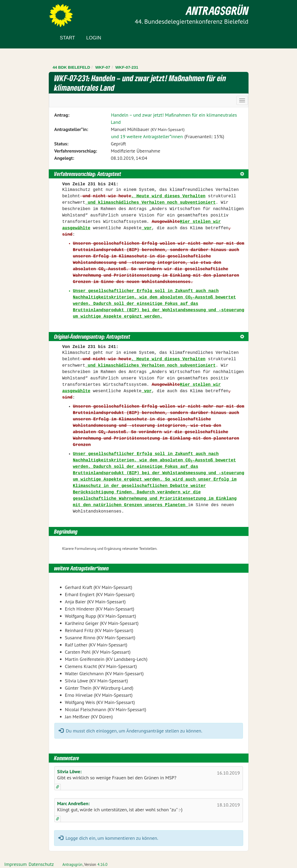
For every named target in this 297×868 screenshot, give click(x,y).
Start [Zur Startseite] (68, 38)
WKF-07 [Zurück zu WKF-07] (103, 67)
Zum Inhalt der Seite (24, 13)
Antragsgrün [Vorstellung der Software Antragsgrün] (72, 864)
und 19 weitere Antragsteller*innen (147, 136)
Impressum (15, 864)
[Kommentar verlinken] (58, 787)
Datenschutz (41, 864)
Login (94, 38)
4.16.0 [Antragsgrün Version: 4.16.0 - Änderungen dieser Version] (103, 864)
